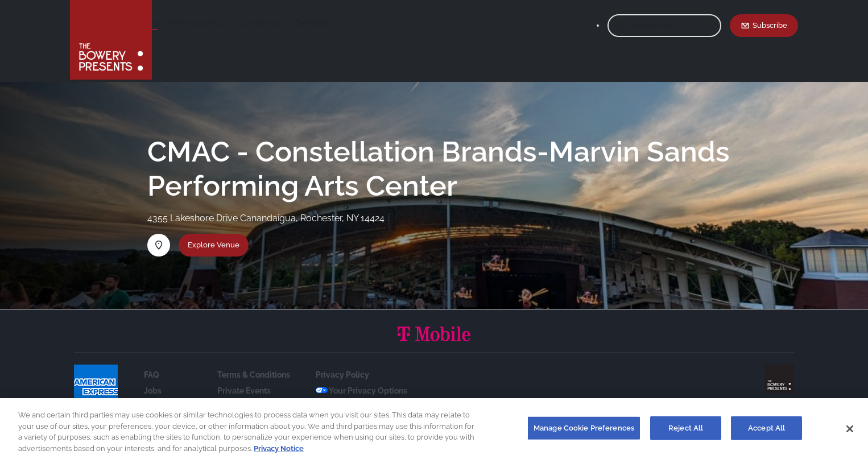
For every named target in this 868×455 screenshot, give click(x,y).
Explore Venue (214, 245)
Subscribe (770, 25)
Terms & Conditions (254, 375)
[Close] (850, 433)
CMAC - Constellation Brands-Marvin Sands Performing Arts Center (439, 169)
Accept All (766, 432)
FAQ (152, 375)
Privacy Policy (342, 375)
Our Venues (224, 23)
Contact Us (350, 23)
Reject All (686, 432)
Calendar (401, 23)
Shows (177, 23)
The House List (288, 23)
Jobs (153, 391)
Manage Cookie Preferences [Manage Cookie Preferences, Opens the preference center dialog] (584, 432)
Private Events (244, 391)
